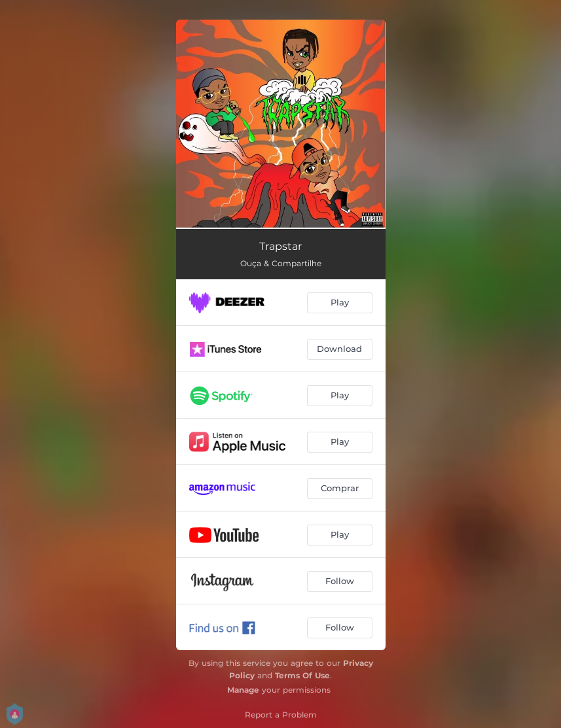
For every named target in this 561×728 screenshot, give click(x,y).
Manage (243, 690)
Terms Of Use (302, 675)
